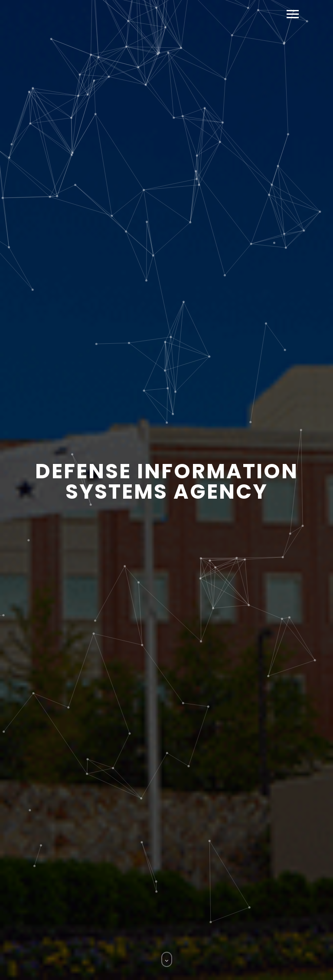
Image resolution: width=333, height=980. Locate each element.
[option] (166, 490)
